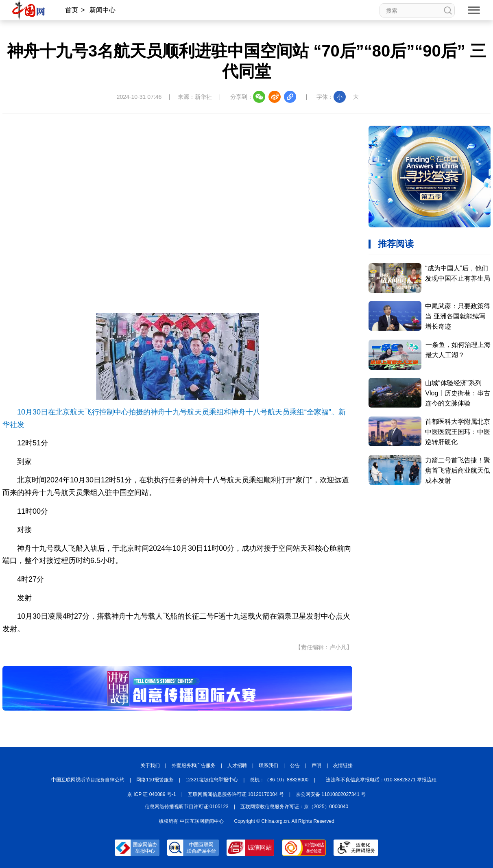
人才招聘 (237, 765)
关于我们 (150, 765)
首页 (72, 10)
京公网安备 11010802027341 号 (331, 794)
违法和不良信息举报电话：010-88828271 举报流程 (381, 780)
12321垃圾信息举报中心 (212, 780)
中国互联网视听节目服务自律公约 (88, 780)
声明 (316, 765)
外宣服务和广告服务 (194, 765)
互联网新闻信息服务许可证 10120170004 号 (236, 794)
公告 (295, 765)
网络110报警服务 (155, 780)
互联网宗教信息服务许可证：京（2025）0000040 (294, 807)
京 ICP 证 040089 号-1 (152, 794)
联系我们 (268, 765)
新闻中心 (103, 10)
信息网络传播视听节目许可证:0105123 (187, 807)
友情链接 (343, 765)
